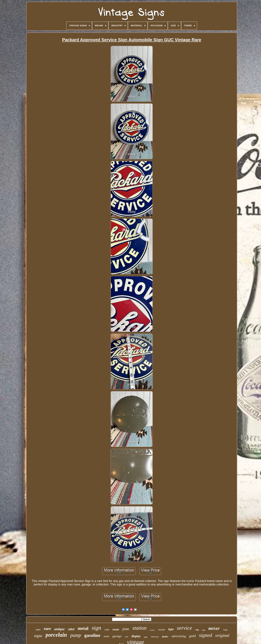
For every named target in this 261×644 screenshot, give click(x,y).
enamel (161, 630)
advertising (179, 636)
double (152, 630)
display (136, 636)
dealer (165, 637)
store (146, 637)
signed (205, 635)
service (185, 628)
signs (38, 636)
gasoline (92, 635)
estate (116, 629)
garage (117, 636)
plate (126, 629)
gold (192, 636)
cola (127, 637)
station (139, 628)
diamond (155, 637)
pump (76, 635)
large (225, 630)
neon (106, 636)
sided (71, 629)
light (171, 629)
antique (59, 629)
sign (96, 628)
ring (197, 630)
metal (83, 628)
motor (214, 629)
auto (38, 629)
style (204, 630)
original (222, 635)
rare (47, 629)
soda (107, 630)
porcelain (56, 635)
